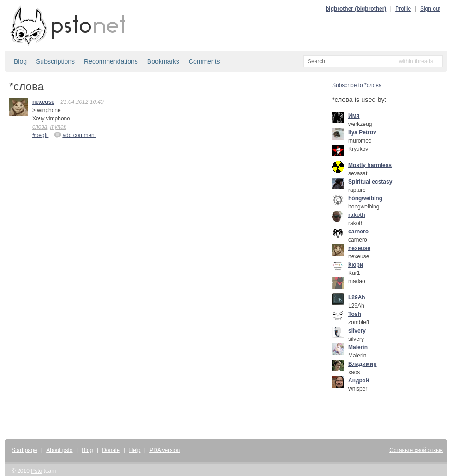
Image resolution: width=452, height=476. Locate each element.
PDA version (165, 450)
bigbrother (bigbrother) (356, 9)
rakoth (357, 215)
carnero (358, 232)
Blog (20, 61)
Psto (36, 471)
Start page (24, 450)
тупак (58, 127)
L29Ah (357, 297)
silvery (357, 331)
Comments (204, 61)
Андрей (359, 381)
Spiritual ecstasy (370, 182)
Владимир (363, 364)
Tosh (355, 314)
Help (135, 450)
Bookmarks (163, 61)
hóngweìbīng (365, 198)
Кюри (356, 265)
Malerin (358, 347)
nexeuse (43, 102)
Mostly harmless (370, 165)
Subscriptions (55, 61)
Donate (111, 450)
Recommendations (111, 61)
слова (40, 127)
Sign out (430, 9)
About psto (59, 450)
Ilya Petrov (362, 132)
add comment (75, 135)
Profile (403, 9)
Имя (354, 116)
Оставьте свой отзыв (416, 450)
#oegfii (40, 135)
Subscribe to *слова (357, 85)
